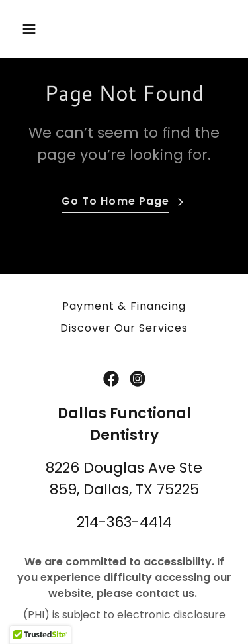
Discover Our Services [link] (124, 328)
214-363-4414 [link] (124, 522)
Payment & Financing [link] (124, 306)
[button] (32, 29)
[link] (111, 379)
